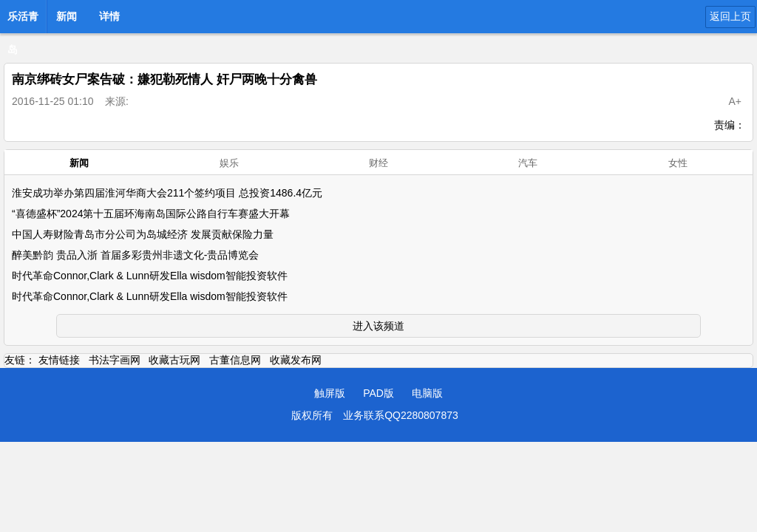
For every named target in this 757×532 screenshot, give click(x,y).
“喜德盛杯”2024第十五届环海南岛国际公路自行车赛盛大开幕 (151, 214)
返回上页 (730, 16)
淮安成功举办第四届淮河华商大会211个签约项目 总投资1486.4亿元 (167, 193)
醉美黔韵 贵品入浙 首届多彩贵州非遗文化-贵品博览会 (135, 255)
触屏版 (330, 393)
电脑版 (427, 393)
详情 (109, 16)
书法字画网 (115, 360)
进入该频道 (378, 326)
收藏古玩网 (174, 360)
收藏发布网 (296, 360)
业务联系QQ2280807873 (401, 415)
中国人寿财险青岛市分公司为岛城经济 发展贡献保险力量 (143, 234)
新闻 (67, 16)
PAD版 (378, 393)
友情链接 (59, 360)
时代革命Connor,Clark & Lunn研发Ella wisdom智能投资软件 (150, 276)
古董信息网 (235, 360)
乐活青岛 (23, 21)
